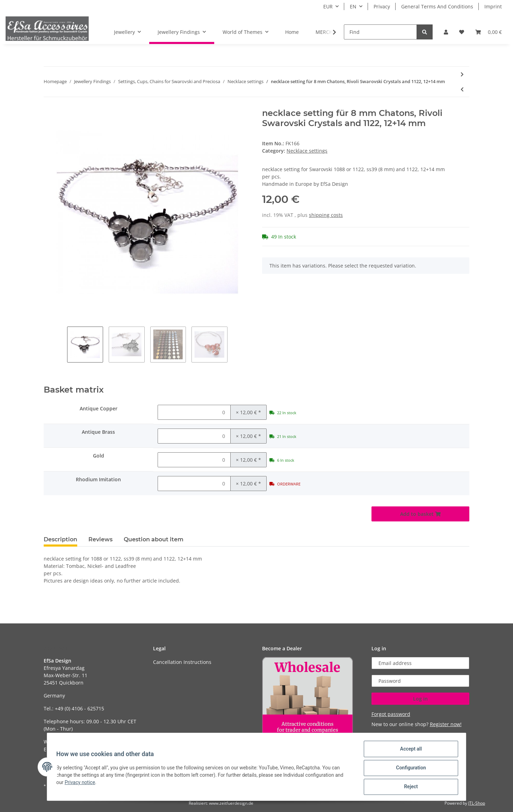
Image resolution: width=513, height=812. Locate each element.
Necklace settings (307, 151)
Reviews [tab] (100, 539)
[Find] (380, 32)
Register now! (446, 724)
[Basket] (489, 32)
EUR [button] (328, 6)
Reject (409, 787)
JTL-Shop (477, 803)
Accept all (409, 751)
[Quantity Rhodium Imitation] (194, 484)
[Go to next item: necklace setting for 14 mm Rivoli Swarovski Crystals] (462, 74)
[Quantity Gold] (194, 460)
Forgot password (391, 714)
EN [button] (353, 6)
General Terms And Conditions (437, 6)
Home (292, 32)
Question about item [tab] (154, 539)
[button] (446, 32)
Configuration (409, 769)
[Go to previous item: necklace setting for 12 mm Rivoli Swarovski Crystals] (462, 89)
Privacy (382, 6)
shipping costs (326, 215)
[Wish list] (462, 32)
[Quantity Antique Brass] (194, 436)
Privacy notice (82, 784)
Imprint (493, 6)
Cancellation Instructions (182, 662)
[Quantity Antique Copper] (194, 412)
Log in (420, 699)
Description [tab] (60, 539)
